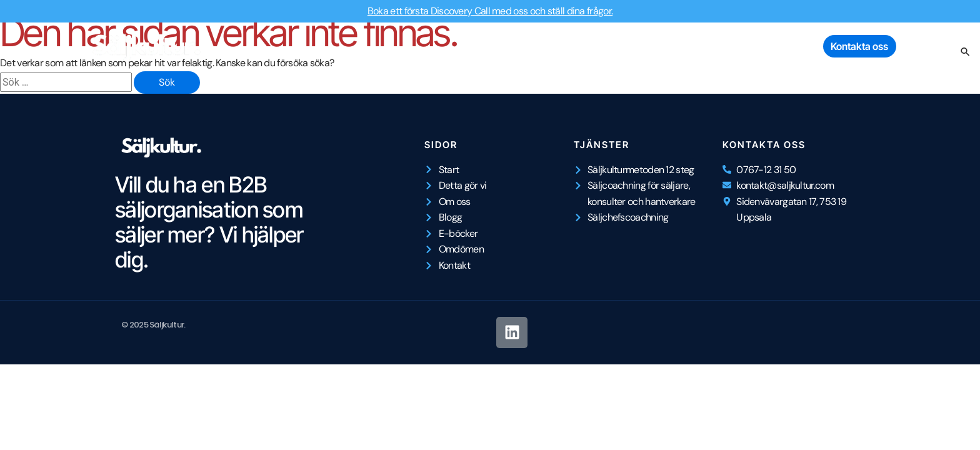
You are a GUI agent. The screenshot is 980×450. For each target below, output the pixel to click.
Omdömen (787, 46)
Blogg (671, 46)
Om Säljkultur (609, 46)
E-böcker (723, 46)
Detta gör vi (534, 46)
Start (478, 46)
